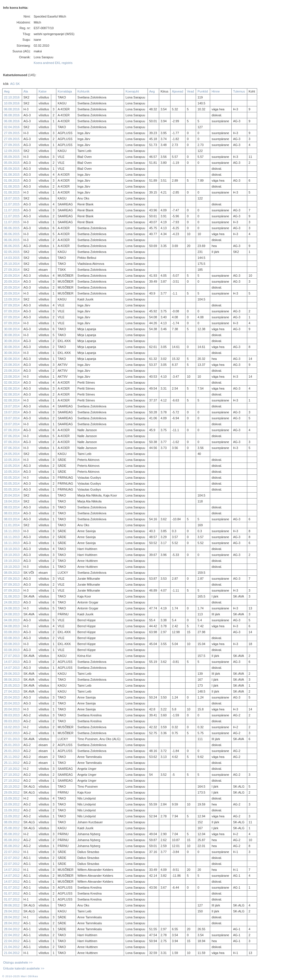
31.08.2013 (12, 596)
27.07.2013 (12, 656)
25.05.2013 (12, 685)
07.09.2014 (12, 305)
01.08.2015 (12, 175)
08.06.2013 (12, 680)
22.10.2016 (12, 97)
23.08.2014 (12, 365)
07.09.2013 (12, 579)
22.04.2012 (12, 935)
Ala (26, 91)
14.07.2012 (12, 870)
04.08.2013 (12, 620)
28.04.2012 (12, 917)
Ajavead (178, 91)
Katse (42, 91)
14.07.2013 (12, 662)
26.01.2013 (12, 745)
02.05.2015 (12, 252)
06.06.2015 (12, 228)
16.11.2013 (12, 531)
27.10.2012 (12, 769)
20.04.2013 (12, 697)
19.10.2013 (12, 549)
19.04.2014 (12, 501)
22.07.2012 (12, 852)
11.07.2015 (12, 204)
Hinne (216, 91)
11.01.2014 (12, 525)
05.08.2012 (12, 834)
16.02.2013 (12, 727)
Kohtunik (83, 91)
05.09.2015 (12, 157)
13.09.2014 (12, 299)
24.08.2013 (12, 602)
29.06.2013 (12, 674)
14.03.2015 (12, 258)
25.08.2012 (12, 828)
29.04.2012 (12, 911)
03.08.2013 (12, 632)
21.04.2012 (12, 947)
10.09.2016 (12, 103)
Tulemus (239, 91)
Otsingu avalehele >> (18, 962)
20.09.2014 (12, 276)
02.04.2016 (12, 127)
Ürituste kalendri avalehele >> (24, 968)
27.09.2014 (12, 270)
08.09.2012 (12, 822)
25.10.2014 (12, 264)
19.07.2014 (12, 406)
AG (12, 84)
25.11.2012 (12, 757)
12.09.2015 (12, 151)
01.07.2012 (12, 887)
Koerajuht (132, 91)
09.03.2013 (12, 715)
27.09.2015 (12, 133)
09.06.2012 (12, 905)
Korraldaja (65, 91)
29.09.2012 (12, 792)
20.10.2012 (12, 786)
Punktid (203, 91)
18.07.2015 (12, 198)
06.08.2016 (12, 109)
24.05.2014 (12, 454)
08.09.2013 (12, 573)
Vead (190, 91)
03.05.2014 (12, 478)
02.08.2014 (12, 382)
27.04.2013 (12, 691)
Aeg (7, 91)
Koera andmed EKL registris (53, 63)
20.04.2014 (12, 495)
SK (18, 84)
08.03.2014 (12, 507)
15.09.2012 (12, 798)
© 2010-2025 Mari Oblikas (20, 976)
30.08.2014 (12, 329)
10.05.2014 (12, 460)
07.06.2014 (12, 430)
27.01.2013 (12, 739)
